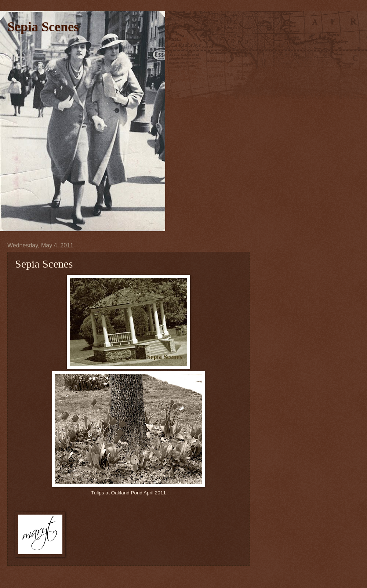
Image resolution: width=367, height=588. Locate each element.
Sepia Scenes (43, 27)
